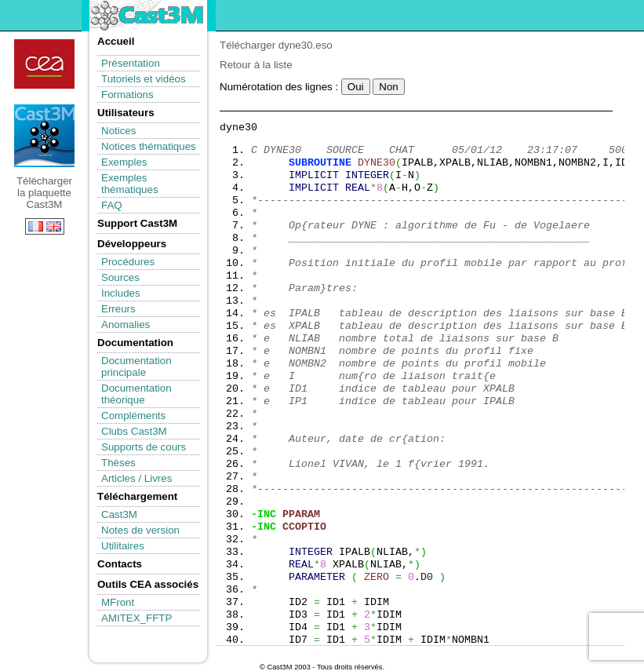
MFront (118, 602)
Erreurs (118, 309)
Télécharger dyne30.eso (276, 45)
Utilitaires (123, 546)
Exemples (124, 162)
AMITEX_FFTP (136, 618)
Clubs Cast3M (134, 431)
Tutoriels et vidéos (144, 79)
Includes (121, 293)
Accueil (116, 41)
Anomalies (126, 325)
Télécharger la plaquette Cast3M (44, 136)
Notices (118, 131)
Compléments (133, 416)
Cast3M (119, 514)
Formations (127, 95)
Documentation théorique (136, 394)
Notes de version (140, 530)
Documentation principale (136, 366)
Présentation (131, 63)
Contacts (120, 564)
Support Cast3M (137, 223)
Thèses (118, 463)
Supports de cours (144, 447)
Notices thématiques (149, 146)
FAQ (112, 205)
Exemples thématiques (130, 184)
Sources (120, 277)
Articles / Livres (136, 478)
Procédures (128, 262)
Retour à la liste (256, 65)
